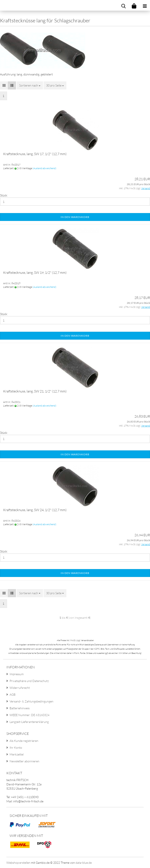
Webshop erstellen (18, 863)
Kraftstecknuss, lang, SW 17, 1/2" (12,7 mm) (35, 154)
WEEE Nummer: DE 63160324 (29, 715)
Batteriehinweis (20, 708)
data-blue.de (84, 863)
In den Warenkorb (75, 217)
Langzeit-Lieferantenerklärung (29, 722)
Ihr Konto (16, 748)
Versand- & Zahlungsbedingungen (31, 701)
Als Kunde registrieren (24, 741)
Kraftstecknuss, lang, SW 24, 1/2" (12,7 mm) (35, 510)
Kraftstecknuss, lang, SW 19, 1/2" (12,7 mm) (35, 273)
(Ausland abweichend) (44, 168)
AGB (13, 694)
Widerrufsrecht (20, 688)
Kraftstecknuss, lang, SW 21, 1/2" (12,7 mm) (35, 391)
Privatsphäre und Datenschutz (29, 681)
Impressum (17, 674)
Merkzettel (17, 754)
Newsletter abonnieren (24, 761)
